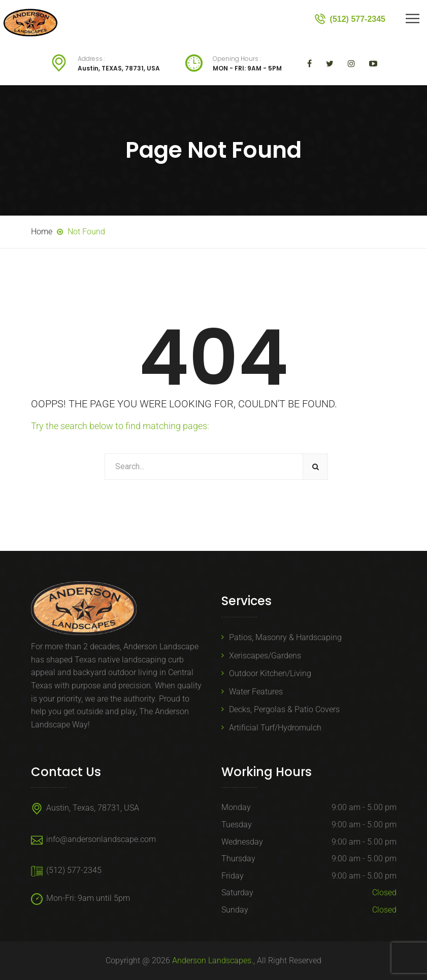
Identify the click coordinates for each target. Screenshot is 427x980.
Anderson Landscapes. (213, 960)
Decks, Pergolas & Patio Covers (284, 709)
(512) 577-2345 (74, 870)
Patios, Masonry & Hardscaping (285, 637)
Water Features (256, 692)
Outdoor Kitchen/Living (270, 673)
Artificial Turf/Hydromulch (275, 728)
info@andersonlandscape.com (101, 839)
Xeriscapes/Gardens (265, 656)
